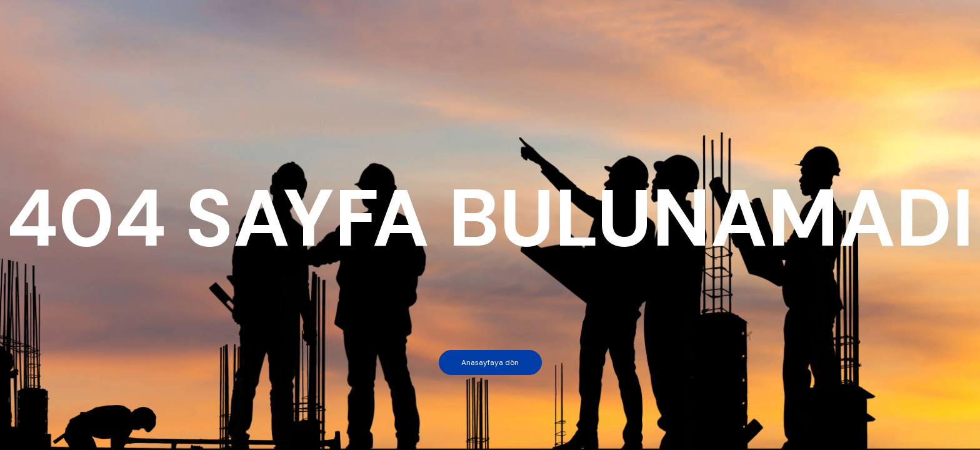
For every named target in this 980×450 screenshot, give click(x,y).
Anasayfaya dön (490, 362)
